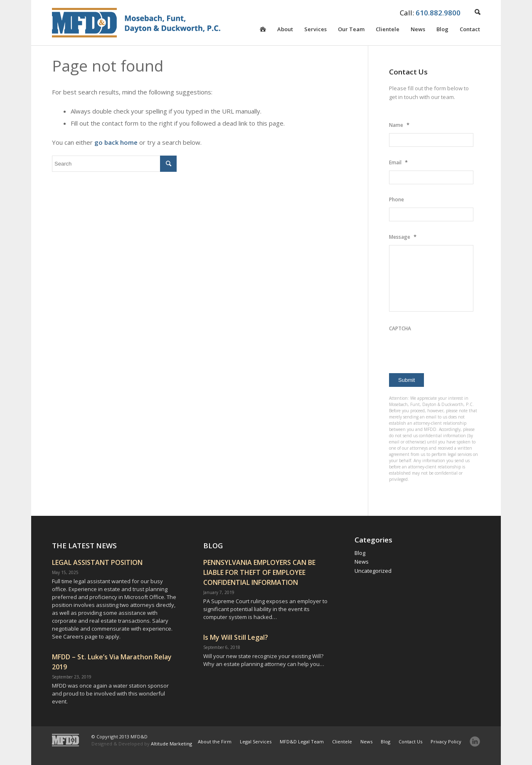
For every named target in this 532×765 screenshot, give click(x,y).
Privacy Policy (446, 741)
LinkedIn (475, 741)
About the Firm (215, 741)
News (418, 31)
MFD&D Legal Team (302, 741)
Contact (470, 31)
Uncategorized (373, 571)
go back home (116, 142)
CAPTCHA (400, 328)
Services (315, 31)
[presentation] (452, 353)
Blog (442, 31)
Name (399, 125)
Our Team (351, 31)
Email (398, 162)
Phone (397, 199)
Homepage (263, 35)
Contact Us (410, 741)
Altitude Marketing (171, 744)
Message (403, 237)
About (285, 31)
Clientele (388, 31)
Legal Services (256, 741)
